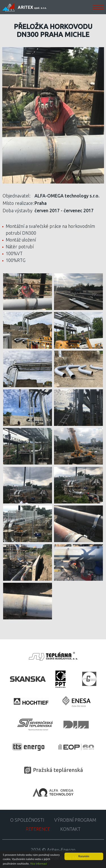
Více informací (39, 864)
